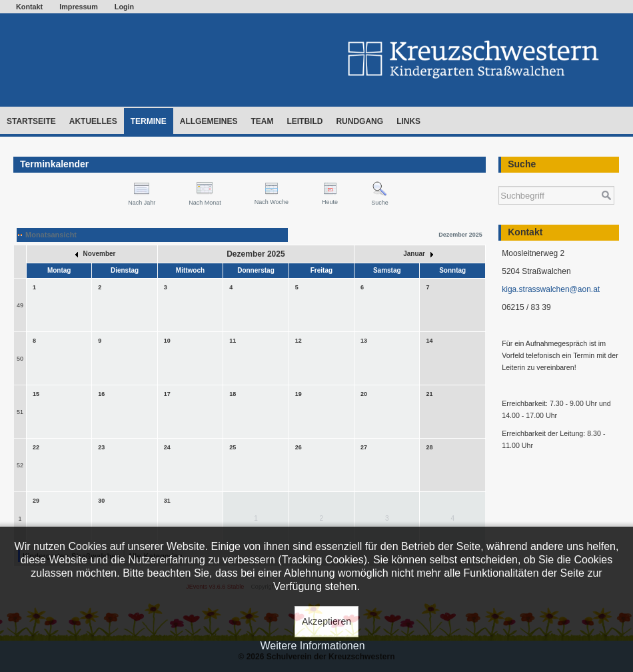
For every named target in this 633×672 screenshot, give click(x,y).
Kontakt (29, 7)
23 (101, 447)
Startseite (31, 121)
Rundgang (359, 121)
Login (124, 7)
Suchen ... (499, 180)
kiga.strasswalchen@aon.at (551, 289)
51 (20, 412)
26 (299, 447)
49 (20, 305)
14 (429, 341)
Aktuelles (93, 121)
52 (20, 465)
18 (233, 394)
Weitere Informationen (312, 646)
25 (233, 447)
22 (36, 447)
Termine (149, 121)
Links (408, 121)
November (96, 254)
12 (299, 341)
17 (167, 394)
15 (36, 394)
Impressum (79, 7)
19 (299, 394)
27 (364, 447)
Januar (418, 254)
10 (167, 341)
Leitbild (305, 121)
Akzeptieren (326, 621)
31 (167, 501)
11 (233, 341)
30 (101, 501)
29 (36, 501)
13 (364, 341)
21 (429, 394)
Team (262, 121)
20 (364, 394)
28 (429, 447)
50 (20, 359)
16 (101, 394)
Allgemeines (209, 121)
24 (167, 447)
